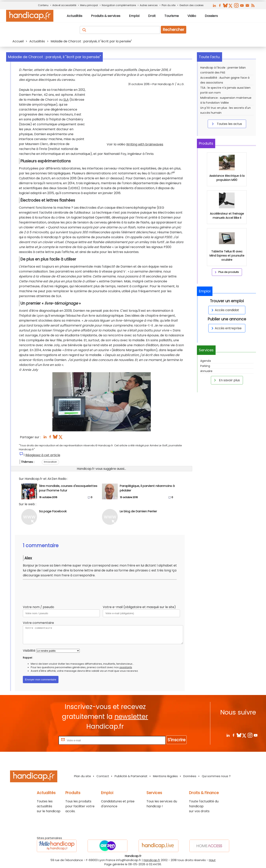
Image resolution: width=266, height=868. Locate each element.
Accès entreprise (226, 328)
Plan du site (169, 5)
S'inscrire (177, 740)
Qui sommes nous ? (216, 776)
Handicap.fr (152, 860)
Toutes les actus (226, 124)
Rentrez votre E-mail (42, 740)
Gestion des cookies (191, 5)
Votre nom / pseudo (38, 607)
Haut (212, 860)
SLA (66, 100)
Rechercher (174, 30)
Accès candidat (225, 310)
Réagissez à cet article (43, 455)
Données (190, 776)
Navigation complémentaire (119, 5)
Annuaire (206, 371)
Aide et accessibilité (64, 5)
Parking (205, 366)
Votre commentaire (38, 623)
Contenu (43, 5)
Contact (103, 776)
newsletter (131, 717)
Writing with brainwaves (145, 144)
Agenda (206, 361)
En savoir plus (226, 380)
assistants (126, 667)
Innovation (50, 462)
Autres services (149, 5)
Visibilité (29, 651)
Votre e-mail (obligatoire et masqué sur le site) (139, 607)
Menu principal (89, 5)
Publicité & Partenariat (131, 776)
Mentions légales (165, 776)
